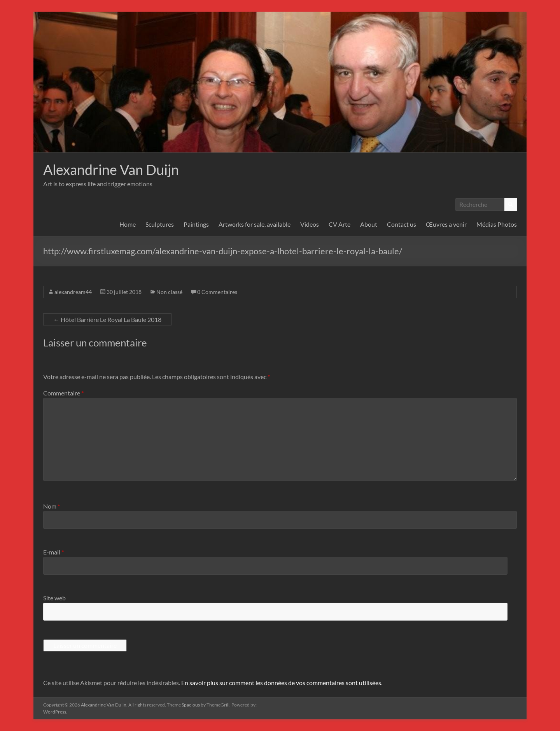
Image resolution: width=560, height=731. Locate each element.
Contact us (402, 224)
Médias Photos (497, 224)
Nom (52, 506)
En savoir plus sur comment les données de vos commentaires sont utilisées (281, 683)
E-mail (53, 552)
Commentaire (63, 393)
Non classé (169, 292)
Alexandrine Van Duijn (111, 170)
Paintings (196, 224)
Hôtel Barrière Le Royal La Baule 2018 (107, 319)
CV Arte (339, 224)
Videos (310, 224)
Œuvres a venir (446, 224)
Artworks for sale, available (255, 224)
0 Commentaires (217, 292)
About (369, 224)
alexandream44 (73, 292)
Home (128, 224)
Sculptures (160, 224)
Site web (54, 598)
